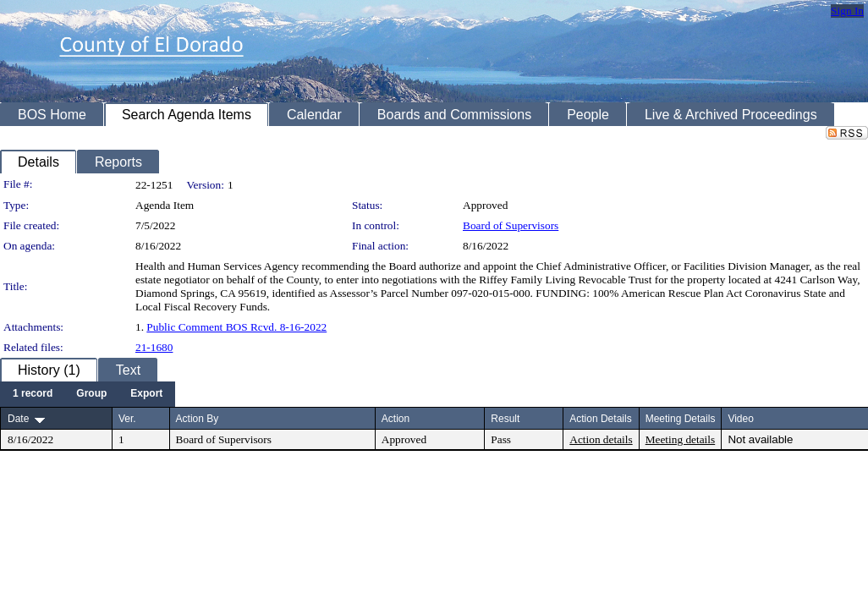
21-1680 (154, 347)
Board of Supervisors (511, 225)
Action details (601, 439)
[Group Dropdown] (91, 394)
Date (18, 419)
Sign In (847, 11)
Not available (760, 439)
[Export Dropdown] (146, 394)
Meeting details (681, 439)
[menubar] (88, 394)
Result (505, 419)
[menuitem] (33, 394)
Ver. (127, 419)
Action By (198, 419)
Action (396, 419)
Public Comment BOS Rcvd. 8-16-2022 (236, 327)
